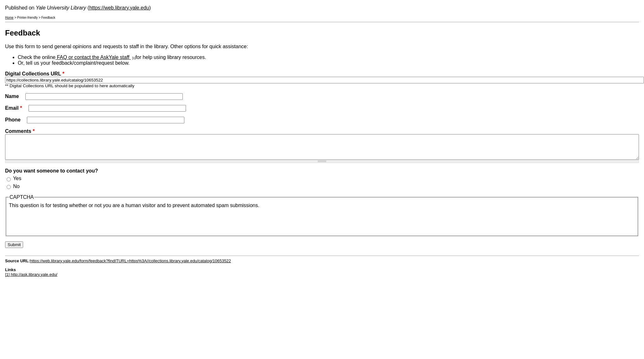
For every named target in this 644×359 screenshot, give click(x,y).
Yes (17, 183)
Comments (20, 131)
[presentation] (57, 225)
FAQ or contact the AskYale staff (93, 57)
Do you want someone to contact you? (51, 176)
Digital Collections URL (35, 74)
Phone (13, 120)
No (16, 191)
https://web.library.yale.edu (119, 8)
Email (13, 108)
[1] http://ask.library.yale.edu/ (31, 279)
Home (9, 18)
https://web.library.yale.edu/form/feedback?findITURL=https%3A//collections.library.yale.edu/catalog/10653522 (131, 266)
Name (13, 96)
